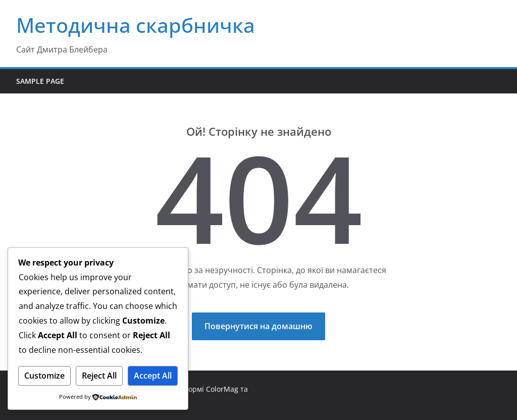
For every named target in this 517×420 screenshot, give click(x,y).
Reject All (99, 376)
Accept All (153, 376)
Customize (44, 376)
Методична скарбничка (136, 25)
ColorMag (222, 389)
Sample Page (40, 81)
